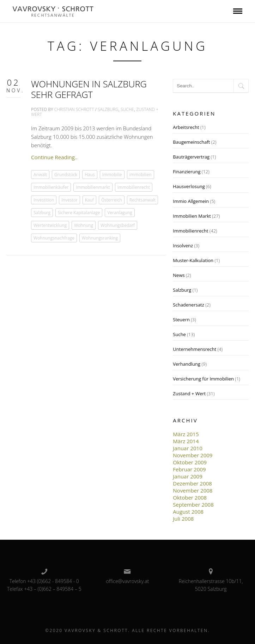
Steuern (181, 320)
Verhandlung (187, 364)
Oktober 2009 (190, 462)
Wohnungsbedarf (118, 225)
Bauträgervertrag (191, 157)
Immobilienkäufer (51, 187)
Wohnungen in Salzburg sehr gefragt (89, 89)
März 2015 (186, 434)
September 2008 (193, 504)
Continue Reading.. (54, 157)
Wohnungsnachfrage (54, 238)
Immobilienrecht (134, 187)
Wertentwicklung (50, 225)
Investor (69, 200)
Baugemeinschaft (191, 142)
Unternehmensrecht (195, 349)
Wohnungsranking (100, 238)
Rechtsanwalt (143, 200)
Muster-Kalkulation (193, 260)
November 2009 (193, 455)
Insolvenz (183, 246)
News (179, 275)
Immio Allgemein (191, 201)
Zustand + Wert (189, 394)
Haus (90, 175)
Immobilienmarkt (93, 187)
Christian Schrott (74, 109)
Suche (127, 109)
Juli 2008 (183, 519)
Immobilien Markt (192, 216)
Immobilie (112, 175)
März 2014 (186, 441)
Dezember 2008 (192, 483)
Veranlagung (120, 213)
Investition (44, 200)
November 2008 (193, 490)
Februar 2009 (189, 469)
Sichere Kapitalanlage (79, 213)
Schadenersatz (189, 305)
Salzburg (108, 109)
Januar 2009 (187, 476)
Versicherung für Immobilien (203, 379)
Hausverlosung (189, 186)
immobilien (141, 175)
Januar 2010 (187, 448)
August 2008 (188, 512)
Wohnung (84, 225)
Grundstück (66, 175)
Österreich (112, 200)
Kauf (89, 200)
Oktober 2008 (190, 497)
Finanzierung (187, 172)
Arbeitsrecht (186, 127)
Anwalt (40, 175)
